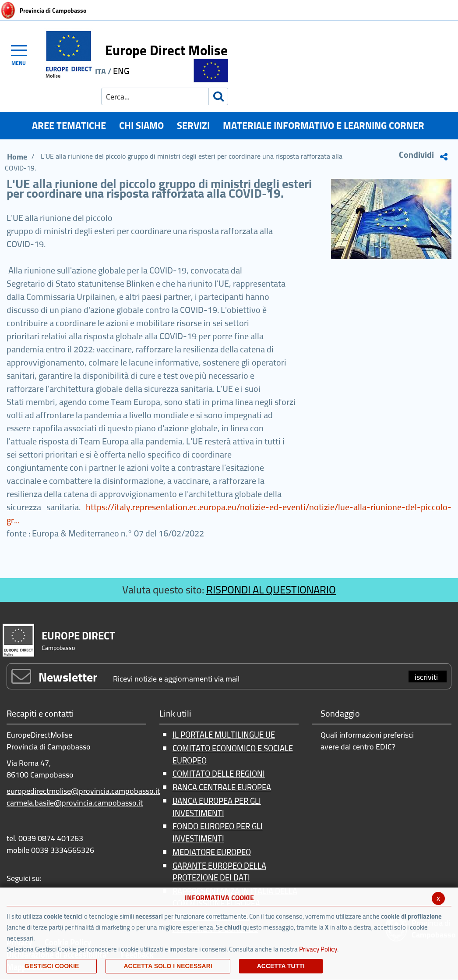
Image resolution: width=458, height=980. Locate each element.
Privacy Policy (318, 949)
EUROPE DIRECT (78, 636)
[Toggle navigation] (23, 54)
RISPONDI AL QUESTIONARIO (271, 590)
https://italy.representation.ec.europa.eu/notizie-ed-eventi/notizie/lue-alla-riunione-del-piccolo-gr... (229, 513)
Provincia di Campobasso (53, 11)
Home (17, 157)
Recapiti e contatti (40, 714)
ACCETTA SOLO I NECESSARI (168, 966)
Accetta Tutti (281, 966)
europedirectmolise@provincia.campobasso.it (83, 791)
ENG (121, 71)
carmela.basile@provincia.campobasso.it (75, 803)
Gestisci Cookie (52, 966)
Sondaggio (340, 714)
